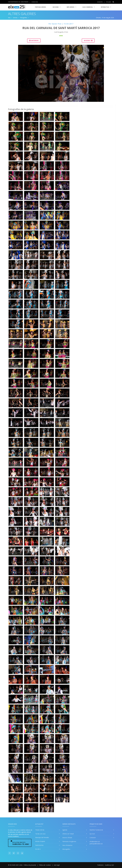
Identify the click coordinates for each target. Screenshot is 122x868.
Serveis (15, 18)
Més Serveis (71, 7)
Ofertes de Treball (68, 834)
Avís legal (57, 865)
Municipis (100, 2)
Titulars (108, 2)
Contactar (35, 2)
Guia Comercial (88, 7)
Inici (9, 18)
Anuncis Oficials (67, 838)
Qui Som (92, 834)
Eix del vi (38, 849)
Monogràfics (66, 849)
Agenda (65, 830)
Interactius (105, 7)
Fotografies (24, 18)
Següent (88, 40)
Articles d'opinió (40, 841)
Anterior (34, 40)
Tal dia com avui (40, 834)
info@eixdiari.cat (95, 842)
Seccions (56, 7)
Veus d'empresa (67, 845)
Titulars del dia (40, 830)
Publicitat (100, 865)
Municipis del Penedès (42, 837)
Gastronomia (39, 845)
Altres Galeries (22, 14)
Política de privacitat (30, 865)
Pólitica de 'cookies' (45, 865)
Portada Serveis (40, 7)
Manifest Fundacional (96, 830)
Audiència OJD (110, 865)
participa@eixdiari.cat (96, 844)
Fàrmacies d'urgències (69, 841)
